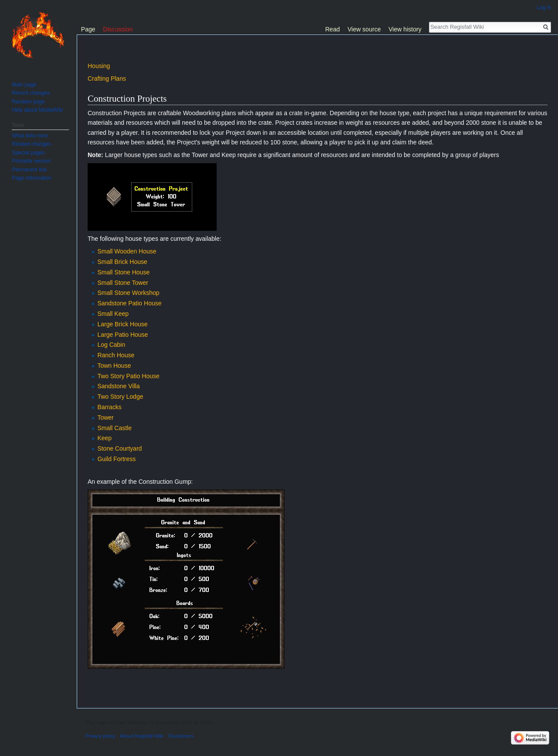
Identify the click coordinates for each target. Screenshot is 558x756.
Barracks (109, 407)
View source (364, 29)
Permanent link (29, 170)
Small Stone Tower (122, 283)
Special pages (28, 153)
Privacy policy (100, 736)
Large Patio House (122, 335)
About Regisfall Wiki (142, 736)
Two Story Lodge (120, 397)
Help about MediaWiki (37, 110)
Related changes (31, 144)
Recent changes (31, 93)
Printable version (31, 161)
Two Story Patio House (128, 376)
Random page (28, 102)
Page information (32, 178)
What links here (30, 136)
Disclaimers (181, 736)
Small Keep (113, 314)
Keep (104, 438)
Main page (24, 85)
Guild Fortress (116, 459)
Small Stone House (123, 272)
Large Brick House (122, 324)
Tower (105, 417)
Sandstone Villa (118, 386)
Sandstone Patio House (129, 303)
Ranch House (116, 355)
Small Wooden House (127, 251)
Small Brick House (122, 262)
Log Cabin (111, 345)
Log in (544, 7)
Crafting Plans (107, 79)
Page (88, 29)
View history (405, 29)
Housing (99, 66)
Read (333, 29)
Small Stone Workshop (128, 293)
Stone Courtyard (119, 448)
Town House (114, 366)
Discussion (118, 29)
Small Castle (114, 428)
